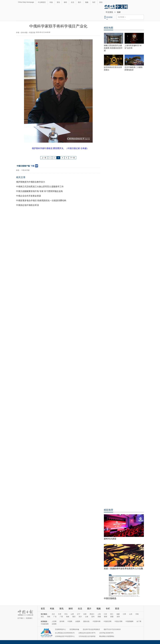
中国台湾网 (118, 621)
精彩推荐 (109, 510)
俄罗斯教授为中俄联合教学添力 (31, 182)
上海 (99, 614)
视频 (87, 2)
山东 (131, 614)
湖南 (49, 617)
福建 (118, 614)
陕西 (106, 617)
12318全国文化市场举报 (87, 636)
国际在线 (86, 621)
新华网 (62, 621)
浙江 (112, 614)
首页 (43, 609)
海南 (68, 617)
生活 (73, 2)
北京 (53, 614)
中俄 (23, 170)
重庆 (74, 617)
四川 (80, 617)
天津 (60, 614)
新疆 (112, 617)
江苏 (105, 614)
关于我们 (21, 618)
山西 (72, 614)
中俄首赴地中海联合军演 (27, 205)
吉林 (85, 614)
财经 (65, 2)
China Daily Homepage (26, 2)
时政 (51, 2)
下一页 (73, 158)
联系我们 (29, 618)
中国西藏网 (129, 621)
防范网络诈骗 (74, 629)
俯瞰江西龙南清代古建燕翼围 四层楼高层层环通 (113, 48)
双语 (101, 2)
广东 (55, 617)
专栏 (94, 2)
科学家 (27, 170)
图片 (80, 2)
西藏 (99, 617)
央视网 (78, 621)
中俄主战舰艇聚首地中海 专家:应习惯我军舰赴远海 (39, 191)
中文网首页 (42, 2)
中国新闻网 (45, 624)
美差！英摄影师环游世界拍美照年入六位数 (123, 569)
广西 (61, 617)
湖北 (42, 617)
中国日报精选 (110, 598)
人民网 (54, 621)
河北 (66, 614)
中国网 (70, 621)
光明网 (54, 624)
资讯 (58, 2)
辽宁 (79, 614)
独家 (119, 12)
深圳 (118, 617)
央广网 (139, 621)
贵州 (93, 617)
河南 (137, 614)
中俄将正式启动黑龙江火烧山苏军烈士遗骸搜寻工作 (40, 187)
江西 (124, 614)
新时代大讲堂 (110, 539)
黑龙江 (92, 614)
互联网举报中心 (60, 629)
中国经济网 (107, 621)
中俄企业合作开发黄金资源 (29, 196)
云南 (87, 617)
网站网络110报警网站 (107, 636)
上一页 (44, 158)
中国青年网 (97, 621)
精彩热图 (109, 28)
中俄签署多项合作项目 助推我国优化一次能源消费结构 (41, 200)
